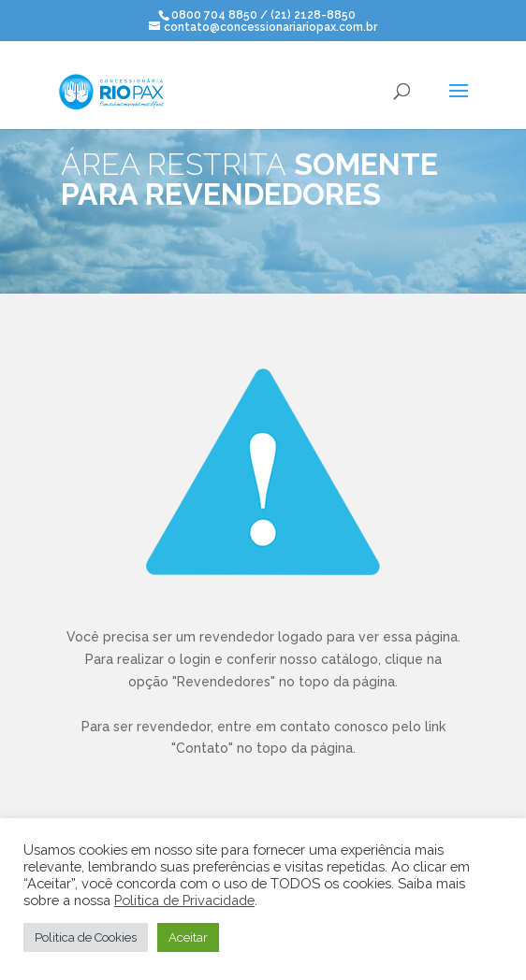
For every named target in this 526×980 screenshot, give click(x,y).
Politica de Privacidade (184, 900)
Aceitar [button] (188, 937)
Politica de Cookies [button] (86, 937)
